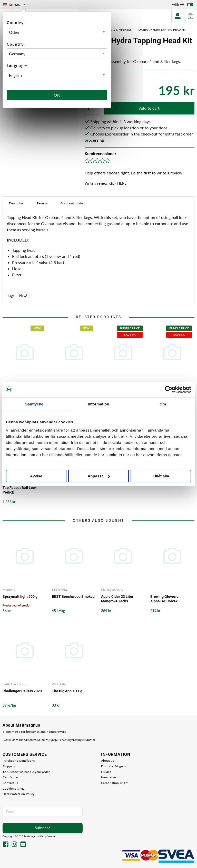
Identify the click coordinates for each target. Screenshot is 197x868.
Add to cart (149, 108)
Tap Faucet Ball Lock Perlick (19, 490)
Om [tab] (163, 404)
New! (23, 296)
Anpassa (99, 476)
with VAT (183, 6)
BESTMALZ (60, 589)
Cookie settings (13, 788)
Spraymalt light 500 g (20, 597)
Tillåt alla (161, 476)
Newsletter (109, 777)
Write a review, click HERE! (106, 183)
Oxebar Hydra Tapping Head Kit (162, 30)
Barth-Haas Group (15, 684)
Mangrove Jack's (112, 589)
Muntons (9, 589)
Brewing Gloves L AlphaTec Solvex (164, 599)
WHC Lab (58, 684)
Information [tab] (98, 404)
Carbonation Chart (114, 783)
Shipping (9, 766)
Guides (106, 772)
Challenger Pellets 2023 (22, 691)
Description (17, 203)
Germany (15, 4)
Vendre (52, 836)
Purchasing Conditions (19, 761)
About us (107, 761)
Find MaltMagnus (114, 766)
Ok (57, 95)
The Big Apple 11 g (67, 691)
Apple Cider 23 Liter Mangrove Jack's (117, 599)
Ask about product (73, 203)
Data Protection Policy (19, 794)
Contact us (10, 783)
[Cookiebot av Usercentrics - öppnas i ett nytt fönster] (169, 390)
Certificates (11, 777)
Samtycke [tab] (34, 404)
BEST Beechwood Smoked (73, 597)
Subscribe (43, 828)
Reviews (42, 203)
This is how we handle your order (26, 772)
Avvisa (36, 476)
